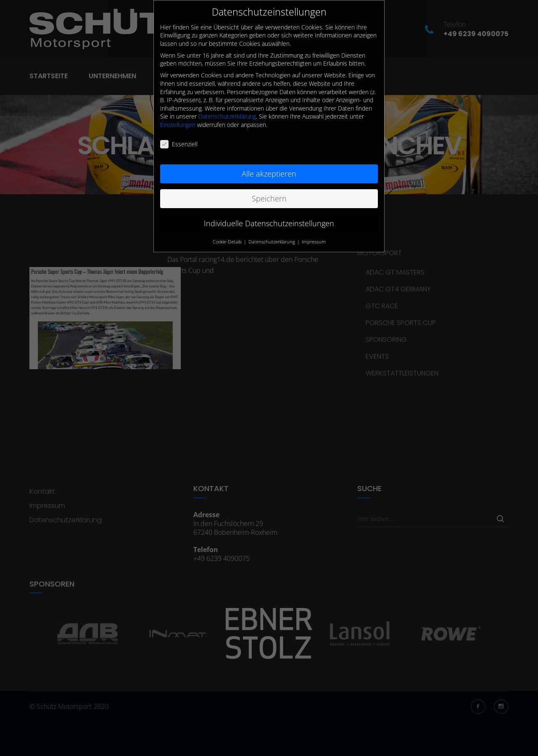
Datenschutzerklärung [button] (272, 233)
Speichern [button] (269, 190)
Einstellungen (178, 116)
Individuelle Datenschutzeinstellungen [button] (269, 214)
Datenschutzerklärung (227, 108)
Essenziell (179, 136)
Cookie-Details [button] (228, 233)
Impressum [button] (314, 233)
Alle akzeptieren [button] (269, 165)
